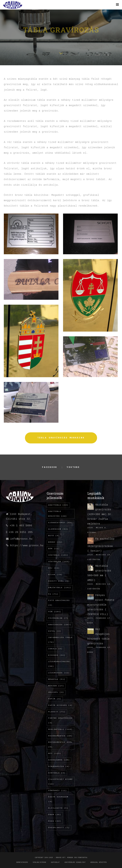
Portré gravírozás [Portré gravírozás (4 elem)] (60, 721)
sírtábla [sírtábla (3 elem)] (57, 773)
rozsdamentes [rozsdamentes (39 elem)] (60, 736)
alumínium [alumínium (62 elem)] (58, 529)
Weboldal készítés (98, 862)
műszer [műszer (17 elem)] (56, 686)
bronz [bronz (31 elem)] (55, 542)
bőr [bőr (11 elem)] (54, 549)
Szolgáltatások (39, 862)
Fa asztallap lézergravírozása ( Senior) (101, 545)
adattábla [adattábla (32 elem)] (58, 505)
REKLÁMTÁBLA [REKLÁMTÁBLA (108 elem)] (60, 729)
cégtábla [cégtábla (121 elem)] (58, 555)
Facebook (50, 467)
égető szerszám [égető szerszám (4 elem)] (58, 799)
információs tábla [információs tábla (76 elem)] (60, 640)
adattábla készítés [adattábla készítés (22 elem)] (58, 514)
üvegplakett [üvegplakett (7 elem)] (59, 828)
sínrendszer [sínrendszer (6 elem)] (59, 767)
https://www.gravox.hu (27, 546)
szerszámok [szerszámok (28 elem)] (59, 760)
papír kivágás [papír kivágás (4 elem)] (60, 705)
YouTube (73, 467)
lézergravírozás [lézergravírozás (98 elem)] (59, 664)
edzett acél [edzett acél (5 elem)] (59, 581)
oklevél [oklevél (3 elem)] (56, 692)
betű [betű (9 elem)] (54, 536)
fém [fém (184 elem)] (55, 612)
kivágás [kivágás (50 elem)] (57, 655)
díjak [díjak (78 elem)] (55, 575)
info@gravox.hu (21, 539)
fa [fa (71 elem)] (53, 594)
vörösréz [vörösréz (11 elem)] (58, 791)
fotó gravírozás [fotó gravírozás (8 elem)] (59, 603)
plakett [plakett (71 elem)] (57, 712)
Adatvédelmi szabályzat (75, 862)
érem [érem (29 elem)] (55, 815)
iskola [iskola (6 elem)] (55, 649)
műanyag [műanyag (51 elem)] (57, 679)
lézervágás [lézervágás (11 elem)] (59, 673)
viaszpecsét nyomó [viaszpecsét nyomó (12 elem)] (60, 782)
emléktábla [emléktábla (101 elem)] (60, 588)
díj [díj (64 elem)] (54, 568)
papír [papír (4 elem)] (55, 699)
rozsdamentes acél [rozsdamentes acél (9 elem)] (60, 745)
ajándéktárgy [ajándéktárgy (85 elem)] (60, 523)
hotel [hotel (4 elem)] (55, 631)
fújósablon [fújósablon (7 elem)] (58, 618)
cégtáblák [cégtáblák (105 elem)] (59, 562)
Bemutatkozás (22, 862)
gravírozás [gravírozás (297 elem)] (60, 625)
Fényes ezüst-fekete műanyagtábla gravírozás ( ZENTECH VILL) (101, 605)
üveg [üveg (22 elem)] (55, 821)
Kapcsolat (55, 862)
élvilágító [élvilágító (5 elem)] (58, 808)
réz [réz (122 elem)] (55, 754)
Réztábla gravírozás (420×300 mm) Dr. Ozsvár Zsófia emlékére (100, 514)
